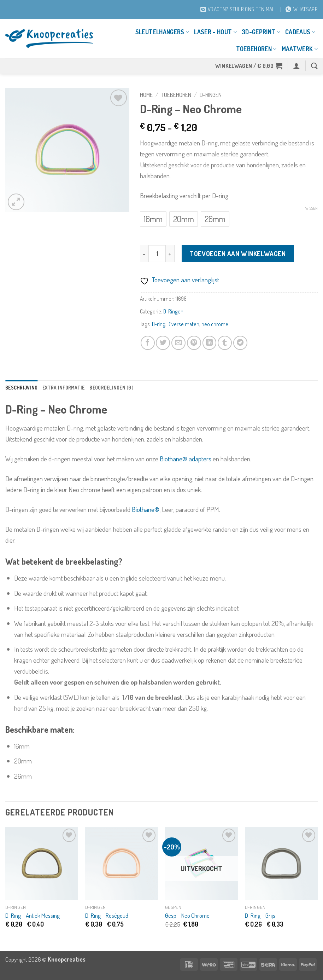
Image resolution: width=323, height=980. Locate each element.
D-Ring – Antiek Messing (33, 917)
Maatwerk (300, 49)
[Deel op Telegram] (240, 343)
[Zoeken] (314, 66)
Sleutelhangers (162, 32)
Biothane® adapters (186, 460)
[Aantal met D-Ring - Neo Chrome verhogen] (170, 253)
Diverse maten (183, 324)
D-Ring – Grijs (260, 917)
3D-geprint (261, 32)
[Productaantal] (157, 253)
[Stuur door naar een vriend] (178, 343)
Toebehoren (256, 49)
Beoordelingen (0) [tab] (124, 388)
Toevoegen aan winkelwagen (238, 253)
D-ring (159, 324)
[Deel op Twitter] (163, 343)
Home (146, 95)
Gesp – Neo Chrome (187, 917)
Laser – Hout (215, 32)
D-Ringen (211, 95)
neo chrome (215, 324)
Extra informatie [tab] (70, 388)
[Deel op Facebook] (148, 343)
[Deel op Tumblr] (225, 343)
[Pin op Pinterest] (194, 343)
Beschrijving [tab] (24, 388)
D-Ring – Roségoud (107, 917)
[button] (249, 66)
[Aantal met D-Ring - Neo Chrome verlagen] (144, 253)
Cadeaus (300, 32)
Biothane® (146, 510)
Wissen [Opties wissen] (312, 208)
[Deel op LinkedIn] (210, 343)
